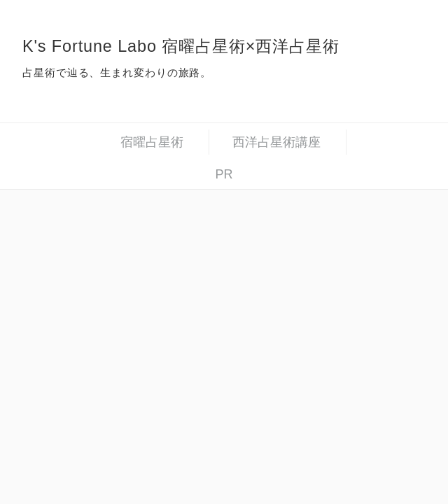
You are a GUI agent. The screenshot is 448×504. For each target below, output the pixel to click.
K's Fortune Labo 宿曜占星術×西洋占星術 (181, 46)
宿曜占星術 (152, 142)
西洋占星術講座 (276, 142)
